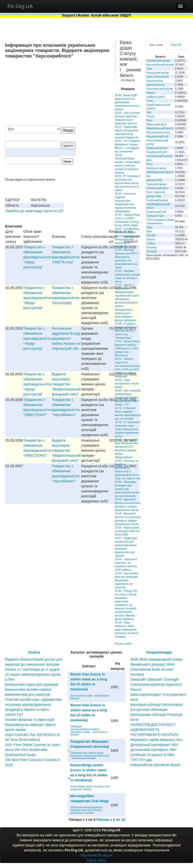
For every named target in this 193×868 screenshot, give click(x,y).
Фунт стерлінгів (156, 192)
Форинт (151, 93)
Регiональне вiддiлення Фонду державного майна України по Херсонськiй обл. (66, 338)
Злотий (151, 235)
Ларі (149, 231)
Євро (149, 227)
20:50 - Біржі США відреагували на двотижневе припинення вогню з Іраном (127, 102)
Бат (149, 176)
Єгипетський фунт (157, 188)
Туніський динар (156, 184)
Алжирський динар (158, 61)
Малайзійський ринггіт (160, 128)
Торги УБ (176, 45)
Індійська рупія (155, 97)
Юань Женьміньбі (157, 77)
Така (149, 69)
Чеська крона (155, 81)
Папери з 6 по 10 (111, 820)
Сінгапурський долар (159, 156)
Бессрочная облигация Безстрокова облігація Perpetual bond (156, 715)
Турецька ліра (155, 216)
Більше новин (123, 644)
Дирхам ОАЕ (154, 180)
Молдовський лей (157, 136)
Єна (149, 112)
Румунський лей (156, 212)
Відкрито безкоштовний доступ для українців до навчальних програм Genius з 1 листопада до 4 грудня (34, 664)
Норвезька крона (157, 148)
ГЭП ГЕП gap (141, 760)
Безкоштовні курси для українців (32, 684)
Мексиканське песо (158, 132)
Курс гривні (156, 45)
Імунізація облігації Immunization (157, 705)
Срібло (151, 243)
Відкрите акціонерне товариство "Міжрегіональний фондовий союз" (66, 384)
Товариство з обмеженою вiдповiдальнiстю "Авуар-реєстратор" (37, 257)
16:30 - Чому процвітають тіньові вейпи (127, 383)
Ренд (149, 164)
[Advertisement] (72, 92)
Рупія (150, 101)
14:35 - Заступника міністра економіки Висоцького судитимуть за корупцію (126, 580)
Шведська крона (156, 168)
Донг (149, 160)
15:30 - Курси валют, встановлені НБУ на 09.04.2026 (127, 531)
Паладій (151, 251)
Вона (149, 120)
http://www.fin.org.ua (97, 855)
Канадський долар (158, 73)
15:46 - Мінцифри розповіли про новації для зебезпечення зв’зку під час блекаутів (127, 489)
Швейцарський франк (160, 172)
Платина (152, 247)
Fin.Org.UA (20, 6)
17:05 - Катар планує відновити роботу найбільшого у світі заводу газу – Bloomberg (127, 348)
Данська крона (155, 85)
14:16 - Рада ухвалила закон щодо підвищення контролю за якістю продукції (127, 629)
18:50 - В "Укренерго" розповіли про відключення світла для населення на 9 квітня (128, 183)
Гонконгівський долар (160, 89)
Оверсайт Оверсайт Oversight (155, 679)
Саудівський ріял (157, 152)
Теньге (150, 116)
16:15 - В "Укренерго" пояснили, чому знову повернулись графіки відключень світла (128, 429)
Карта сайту (96, 860)
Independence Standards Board (155, 765)
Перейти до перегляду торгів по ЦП (34, 211)
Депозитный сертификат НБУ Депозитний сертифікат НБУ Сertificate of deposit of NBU (154, 750)
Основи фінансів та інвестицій (30, 720)
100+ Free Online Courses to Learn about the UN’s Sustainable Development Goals (33, 750)
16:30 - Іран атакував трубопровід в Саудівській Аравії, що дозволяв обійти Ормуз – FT (128, 397)
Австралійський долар (160, 65)
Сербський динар (157, 200)
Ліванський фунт (157, 124)
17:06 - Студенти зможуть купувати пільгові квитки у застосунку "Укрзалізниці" (126, 331)
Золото (151, 239)
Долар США (154, 196)
